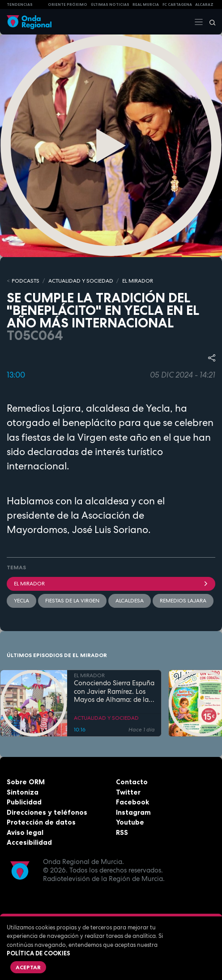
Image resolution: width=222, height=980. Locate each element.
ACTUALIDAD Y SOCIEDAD (81, 281)
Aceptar (28, 967)
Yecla (21, 601)
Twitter (128, 792)
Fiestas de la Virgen (72, 601)
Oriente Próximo (68, 4)
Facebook (132, 802)
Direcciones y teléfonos (47, 812)
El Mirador (111, 584)
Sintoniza (23, 792)
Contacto (132, 782)
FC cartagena (177, 4)
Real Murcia (146, 4)
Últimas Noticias (110, 4)
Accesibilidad (29, 842)
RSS (122, 832)
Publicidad (24, 802)
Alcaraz (204, 4)
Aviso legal (25, 832)
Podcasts (26, 281)
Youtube (130, 822)
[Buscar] (209, 22)
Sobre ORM (26, 782)
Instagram (133, 812)
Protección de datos (41, 822)
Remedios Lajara (183, 601)
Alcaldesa (130, 601)
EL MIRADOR (138, 281)
